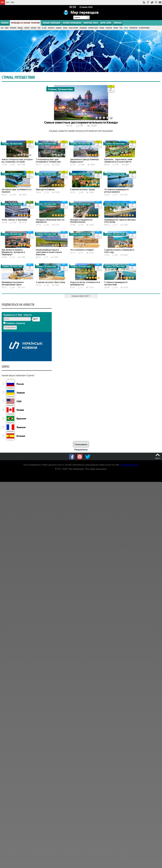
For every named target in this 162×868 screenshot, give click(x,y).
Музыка (65, 28)
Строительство (133, 28)
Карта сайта (106, 23)
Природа (102, 28)
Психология (109, 28)
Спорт (121, 28)
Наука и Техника (73, 28)
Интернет (27, 28)
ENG (13, 2)
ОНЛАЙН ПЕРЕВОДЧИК (72, 23)
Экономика (13, 28)
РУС (3, 2)
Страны (126, 28)
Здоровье (20, 28)
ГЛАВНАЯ (5, 23)
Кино (39, 28)
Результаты (81, 450)
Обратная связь (91, 23)
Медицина (59, 28)
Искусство (34, 28)
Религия (116, 28)
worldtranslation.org (129, 465)
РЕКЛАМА (118, 23)
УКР (8, 2)
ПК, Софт (44, 28)
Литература (51, 28)
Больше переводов (51, 23)
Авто (2, 28)
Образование (83, 28)
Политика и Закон (93, 28)
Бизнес (7, 28)
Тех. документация (144, 28)
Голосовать (81, 444)
